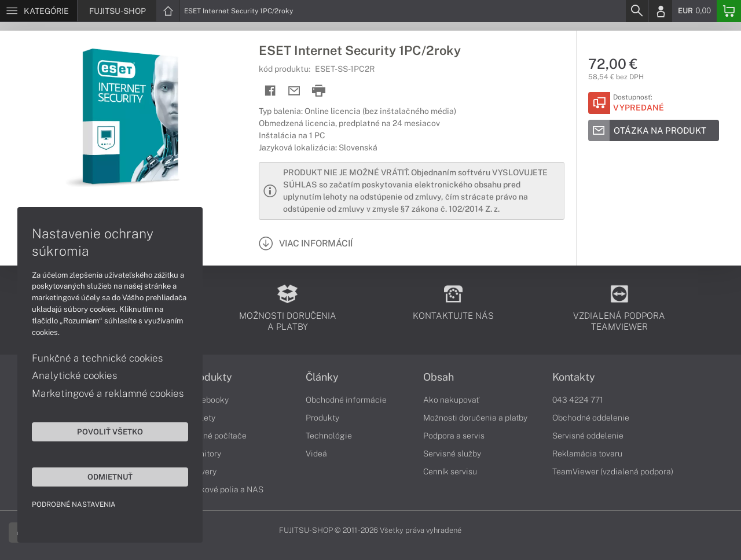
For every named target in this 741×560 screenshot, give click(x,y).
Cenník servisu (450, 471)
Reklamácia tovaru (587, 454)
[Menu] (38, 11)
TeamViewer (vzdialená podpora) (613, 471)
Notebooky (208, 400)
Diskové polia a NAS (226, 489)
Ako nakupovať (451, 400)
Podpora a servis (454, 436)
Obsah (439, 377)
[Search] (637, 11)
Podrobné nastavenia (74, 504)
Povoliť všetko (110, 432)
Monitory (205, 454)
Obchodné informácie (346, 400)
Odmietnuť (110, 477)
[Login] (661, 11)
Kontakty (574, 377)
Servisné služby (452, 454)
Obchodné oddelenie (591, 418)
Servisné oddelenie (588, 436)
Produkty (210, 377)
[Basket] (729, 11)
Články (322, 377)
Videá (316, 454)
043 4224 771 (578, 400)
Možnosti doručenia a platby (475, 418)
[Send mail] (294, 91)
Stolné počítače (217, 436)
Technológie (329, 436)
